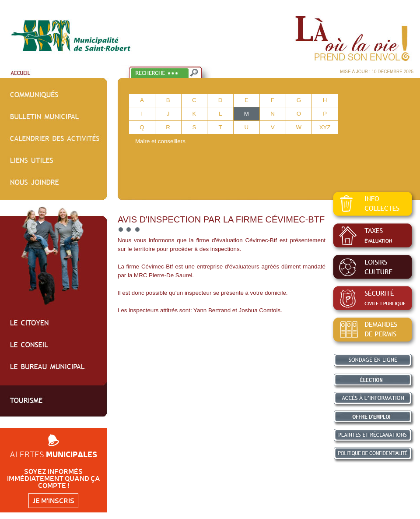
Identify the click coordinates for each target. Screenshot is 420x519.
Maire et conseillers (160, 141)
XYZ (325, 127)
